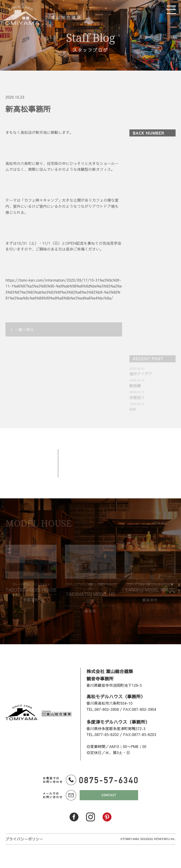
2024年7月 (146, 337)
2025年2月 (146, 278)
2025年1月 (146, 286)
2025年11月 (147, 203)
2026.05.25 (137, 380)
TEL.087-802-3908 (103, 709)
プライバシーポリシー (24, 839)
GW (132, 409)
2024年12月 (147, 295)
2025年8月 (146, 228)
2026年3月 (146, 169)
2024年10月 (147, 312)
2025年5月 (146, 253)
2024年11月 (147, 303)
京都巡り (137, 397)
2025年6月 (146, 245)
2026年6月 (146, 144)
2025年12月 (147, 194)
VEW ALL (160, 523)
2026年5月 (146, 152)
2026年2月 (146, 178)
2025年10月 (147, 211)
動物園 (135, 386)
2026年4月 (146, 161)
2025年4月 (146, 261)
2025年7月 (146, 236)
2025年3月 (146, 270)
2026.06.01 (137, 368)
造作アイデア (141, 374)
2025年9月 (146, 220)
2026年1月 (146, 186)
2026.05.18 (137, 392)
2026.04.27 (137, 404)
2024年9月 (146, 320)
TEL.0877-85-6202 (103, 734)
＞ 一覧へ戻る (22, 329)
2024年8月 (146, 328)
